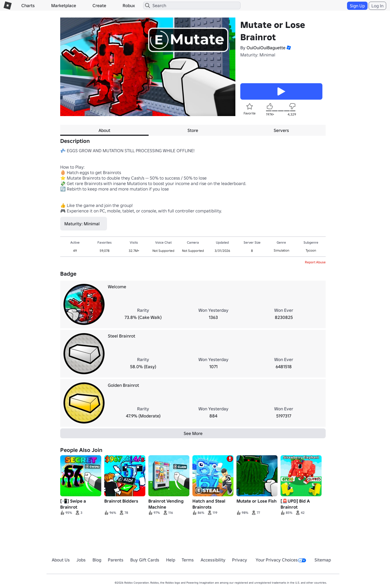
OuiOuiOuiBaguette (266, 48)
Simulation (281, 250)
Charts (28, 5)
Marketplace (64, 5)
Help (171, 560)
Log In (377, 6)
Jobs (81, 560)
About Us (61, 560)
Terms (188, 560)
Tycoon (311, 250)
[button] (288, 48)
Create (99, 5)
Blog (97, 560)
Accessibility (213, 560)
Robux (129, 5)
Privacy (240, 560)
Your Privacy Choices (281, 560)
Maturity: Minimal (258, 55)
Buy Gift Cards (145, 560)
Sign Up (357, 6)
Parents (116, 560)
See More (193, 433)
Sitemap (323, 560)
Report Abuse (315, 262)
